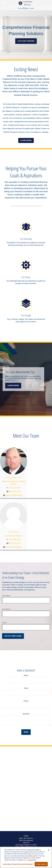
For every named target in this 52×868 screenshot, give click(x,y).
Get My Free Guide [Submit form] (13, 636)
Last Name (6, 609)
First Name (6, 596)
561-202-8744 (28, 838)
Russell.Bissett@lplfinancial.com (15, 547)
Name (26, 675)
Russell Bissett (14, 532)
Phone (26, 701)
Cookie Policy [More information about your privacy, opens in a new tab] (32, 860)
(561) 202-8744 (15, 488)
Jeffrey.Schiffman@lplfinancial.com (15, 495)
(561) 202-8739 (15, 539)
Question (26, 714)
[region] (26, 857)
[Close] (49, 850)
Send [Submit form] (26, 732)
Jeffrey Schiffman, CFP (14, 478)
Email (4, 623)
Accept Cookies (41, 864)
